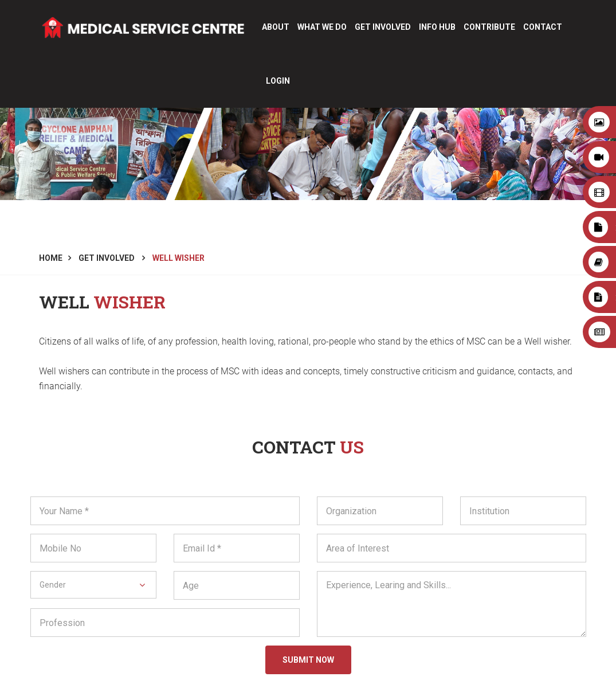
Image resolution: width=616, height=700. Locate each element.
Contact (543, 27)
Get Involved (383, 27)
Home (51, 258)
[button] (93, 585)
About (276, 27)
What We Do (322, 27)
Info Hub (437, 27)
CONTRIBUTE (489, 27)
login (278, 81)
